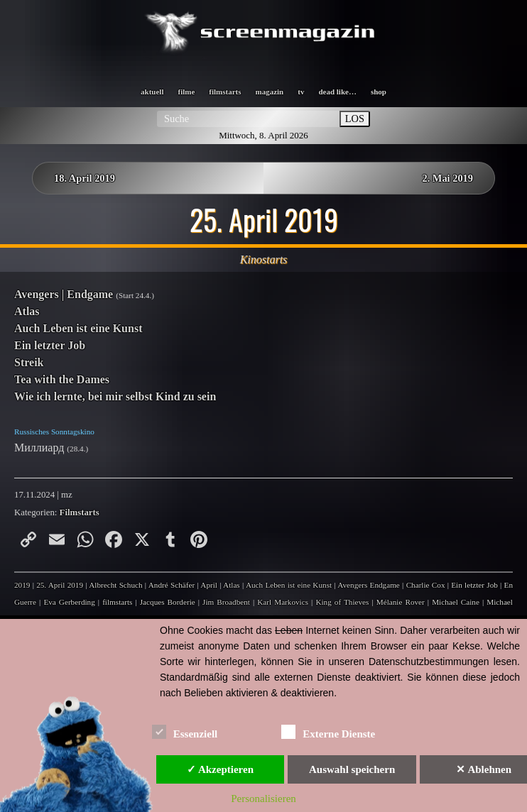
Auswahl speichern (352, 769)
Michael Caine (456, 602)
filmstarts (225, 92)
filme (186, 92)
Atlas (27, 311)
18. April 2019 (85, 178)
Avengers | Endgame (64, 294)
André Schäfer (172, 585)
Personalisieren (263, 799)
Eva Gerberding (69, 602)
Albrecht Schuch (115, 585)
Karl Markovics (283, 602)
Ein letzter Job (50, 345)
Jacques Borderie (168, 602)
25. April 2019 (60, 585)
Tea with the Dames (62, 379)
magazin (270, 92)
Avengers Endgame (369, 585)
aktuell (152, 92)
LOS (355, 119)
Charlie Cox (426, 585)
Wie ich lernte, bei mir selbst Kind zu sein (115, 396)
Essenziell (185, 731)
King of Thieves (342, 602)
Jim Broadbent (226, 602)
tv (301, 92)
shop (379, 92)
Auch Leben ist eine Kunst (78, 328)
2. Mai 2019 (447, 178)
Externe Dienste (328, 731)
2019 (22, 585)
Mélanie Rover (401, 602)
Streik (29, 362)
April (209, 585)
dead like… (337, 92)
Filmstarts (80, 512)
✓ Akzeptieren (220, 769)
